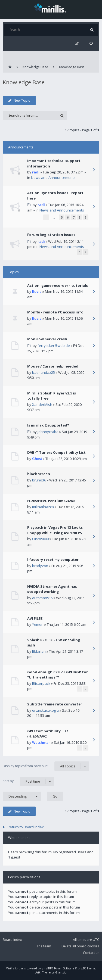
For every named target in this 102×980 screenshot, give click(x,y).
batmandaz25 (44, 372)
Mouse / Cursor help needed (53, 366)
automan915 (42, 598)
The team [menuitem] (44, 946)
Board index (12, 940)
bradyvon (40, 566)
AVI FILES (35, 618)
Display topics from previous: (46, 766)
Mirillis (10, 968)
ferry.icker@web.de (54, 346)
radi (36, 172)
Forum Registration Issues (51, 235)
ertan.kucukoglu (45, 710)
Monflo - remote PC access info (55, 312)
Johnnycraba (48, 432)
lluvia (37, 291)
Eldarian (39, 651)
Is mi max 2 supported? (48, 425)
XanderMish (42, 405)
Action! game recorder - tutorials (58, 285)
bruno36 (39, 480)
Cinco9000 (40, 539)
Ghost (37, 459)
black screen (39, 474)
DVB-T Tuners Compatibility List (56, 452)
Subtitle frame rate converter (55, 704)
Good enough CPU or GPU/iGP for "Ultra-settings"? (58, 675)
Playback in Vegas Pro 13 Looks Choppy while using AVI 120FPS (55, 530)
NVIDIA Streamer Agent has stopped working (52, 589)
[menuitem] (91, 43)
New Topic (19, 100)
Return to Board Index (26, 827)
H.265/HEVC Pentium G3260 (51, 501)
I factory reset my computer (53, 559)
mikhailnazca (43, 507)
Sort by (28, 781)
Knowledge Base (35, 67)
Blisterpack (41, 683)
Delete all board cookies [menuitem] (80, 946)
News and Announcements (53, 178)
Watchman (41, 742)
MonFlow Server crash (47, 339)
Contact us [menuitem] (91, 953)
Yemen (38, 624)
